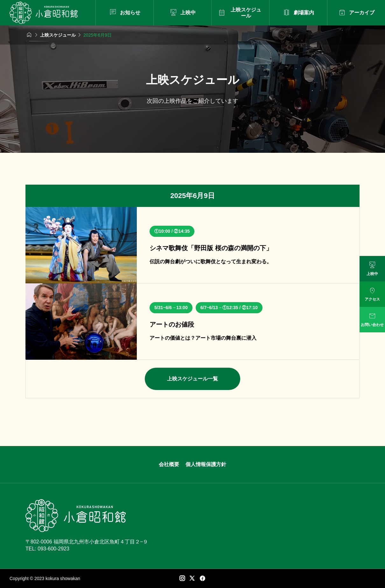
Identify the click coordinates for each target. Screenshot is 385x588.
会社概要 (169, 464)
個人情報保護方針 (206, 464)
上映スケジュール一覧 (192, 379)
